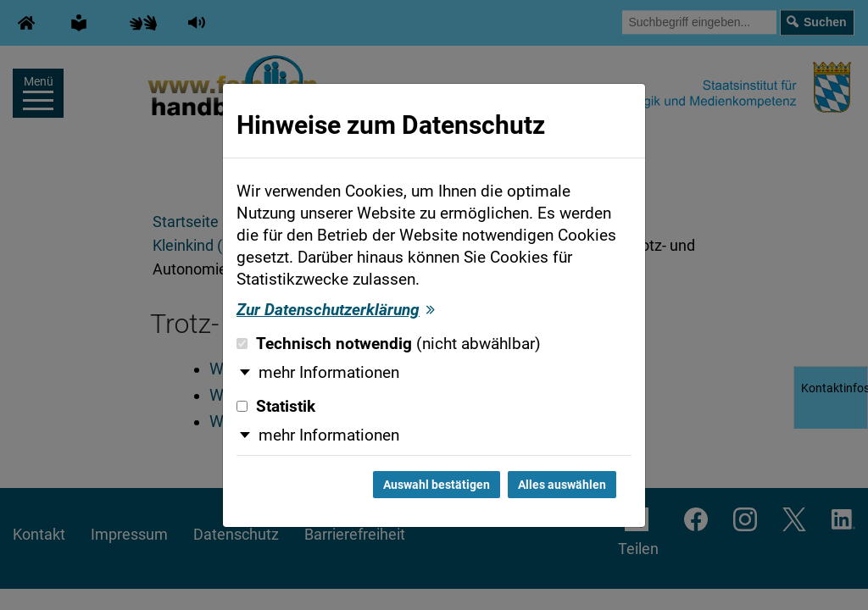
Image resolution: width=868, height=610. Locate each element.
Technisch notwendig (389, 344)
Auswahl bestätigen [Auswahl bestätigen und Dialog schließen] (437, 485)
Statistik (276, 407)
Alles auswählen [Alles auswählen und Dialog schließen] (562, 485)
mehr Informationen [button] (329, 373)
